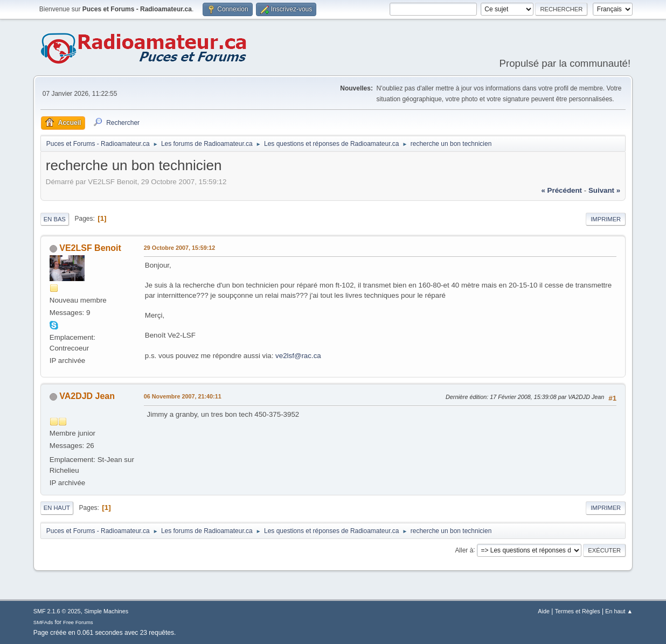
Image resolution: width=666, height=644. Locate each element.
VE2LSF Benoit (90, 248)
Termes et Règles (578, 611)
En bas (55, 219)
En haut (57, 508)
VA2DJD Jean (87, 396)
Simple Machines (106, 611)
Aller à (464, 550)
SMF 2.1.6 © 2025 (57, 611)
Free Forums (78, 622)
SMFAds (43, 622)
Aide (544, 611)
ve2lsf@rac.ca (298, 356)
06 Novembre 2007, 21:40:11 (183, 396)
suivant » (604, 190)
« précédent (561, 190)
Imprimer (606, 219)
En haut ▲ (619, 611)
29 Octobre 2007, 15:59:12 (179, 248)
